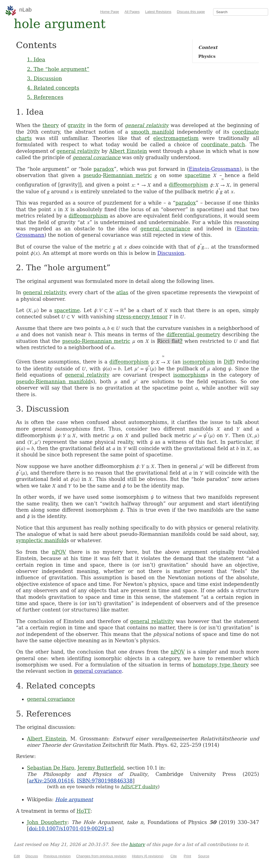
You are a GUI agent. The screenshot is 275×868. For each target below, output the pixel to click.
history (137, 844)
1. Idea (36, 59)
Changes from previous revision (101, 856)
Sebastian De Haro (51, 768)
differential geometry (193, 334)
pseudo (92, 175)
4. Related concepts (53, 88)
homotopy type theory (221, 665)
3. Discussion (44, 78)
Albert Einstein (128, 151)
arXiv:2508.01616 (51, 781)
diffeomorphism (189, 185)
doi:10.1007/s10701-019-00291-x (70, 829)
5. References (45, 97)
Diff (228, 362)
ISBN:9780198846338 (105, 781)
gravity (76, 125)
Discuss (32, 856)
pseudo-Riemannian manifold (53, 381)
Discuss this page (191, 12)
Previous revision (57, 856)
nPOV (59, 552)
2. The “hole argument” (58, 69)
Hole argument (74, 799)
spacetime (198, 175)
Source (204, 856)
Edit (17, 856)
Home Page (110, 12)
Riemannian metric (127, 175)
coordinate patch (223, 144)
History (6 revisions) (148, 856)
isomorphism (199, 362)
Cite (174, 856)
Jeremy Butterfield (101, 768)
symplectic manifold (41, 540)
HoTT (83, 811)
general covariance (97, 157)
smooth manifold (152, 132)
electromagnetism (176, 138)
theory (50, 125)
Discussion (171, 253)
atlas (122, 292)
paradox (104, 169)
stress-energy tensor (142, 317)
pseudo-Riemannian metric (96, 341)
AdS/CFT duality (139, 787)
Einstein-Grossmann (214, 169)
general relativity (147, 125)
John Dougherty (47, 822)
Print (187, 856)
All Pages (132, 12)
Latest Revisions (158, 12)
